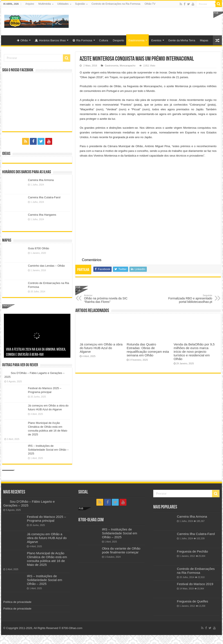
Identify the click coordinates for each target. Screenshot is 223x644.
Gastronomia (136, 40)
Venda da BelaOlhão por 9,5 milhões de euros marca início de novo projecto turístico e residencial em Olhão (194, 352)
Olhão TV (150, 4)
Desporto (119, 40)
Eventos (156, 40)
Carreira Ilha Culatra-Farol (44, 197)
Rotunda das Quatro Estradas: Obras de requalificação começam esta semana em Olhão (148, 350)
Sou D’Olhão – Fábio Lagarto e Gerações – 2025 (36, 355)
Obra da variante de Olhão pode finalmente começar (121, 550)
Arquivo (30, 4)
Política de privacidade (17, 602)
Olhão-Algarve (9, 40)
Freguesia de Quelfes (192, 601)
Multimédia (45, 4)
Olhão (22, 40)
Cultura (104, 40)
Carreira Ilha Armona (41, 180)
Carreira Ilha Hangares (42, 215)
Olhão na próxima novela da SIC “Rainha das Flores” (106, 299)
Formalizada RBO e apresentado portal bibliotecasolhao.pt (190, 299)
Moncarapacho (128, 66)
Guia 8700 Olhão (38, 248)
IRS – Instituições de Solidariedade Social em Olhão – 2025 (48, 450)
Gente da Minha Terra (182, 40)
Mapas (204, 40)
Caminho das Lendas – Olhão (46, 266)
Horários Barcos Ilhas (50, 40)
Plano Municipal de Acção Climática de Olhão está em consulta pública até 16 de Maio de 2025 (47, 559)
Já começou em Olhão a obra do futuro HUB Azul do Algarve (101, 348)
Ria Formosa (82, 40)
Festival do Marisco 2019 (195, 584)
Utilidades (63, 4)
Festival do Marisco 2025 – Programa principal (46, 519)
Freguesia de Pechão (192, 551)
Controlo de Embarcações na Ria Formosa (116, 4)
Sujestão (80, 4)
